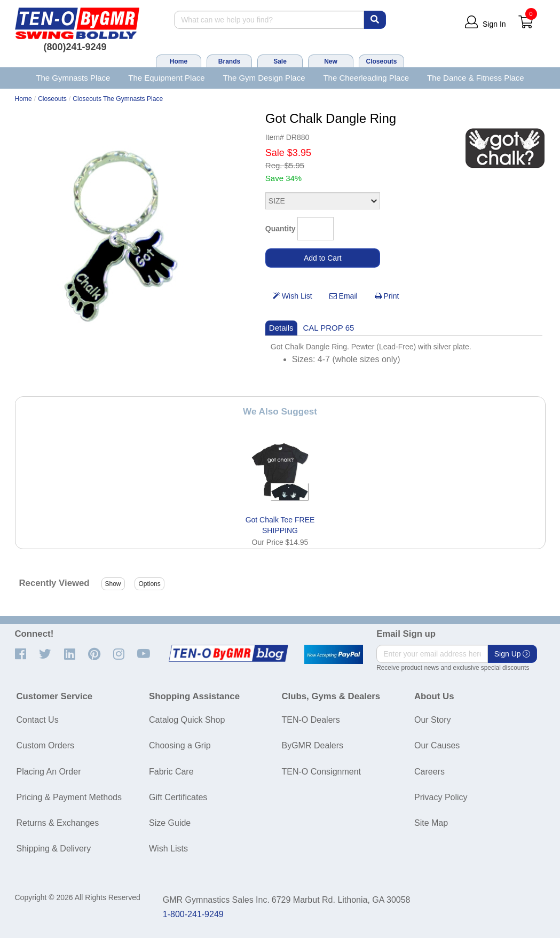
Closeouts (381, 61)
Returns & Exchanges (58, 823)
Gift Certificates (178, 797)
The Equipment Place (166, 78)
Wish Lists (168, 849)
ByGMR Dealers (313, 745)
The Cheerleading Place (366, 78)
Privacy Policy (441, 797)
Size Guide (170, 823)
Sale (280, 61)
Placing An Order (49, 772)
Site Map (431, 823)
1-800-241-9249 (193, 914)
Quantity (281, 229)
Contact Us (38, 720)
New (331, 61)
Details (281, 328)
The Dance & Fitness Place (476, 78)
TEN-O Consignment (322, 772)
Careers (429, 772)
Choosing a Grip (180, 745)
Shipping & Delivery (54, 849)
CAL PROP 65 (329, 328)
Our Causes (437, 745)
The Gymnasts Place (73, 78)
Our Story (432, 720)
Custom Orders (45, 745)
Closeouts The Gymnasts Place (118, 99)
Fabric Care (171, 772)
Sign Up (512, 654)
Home (179, 61)
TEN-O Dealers (311, 720)
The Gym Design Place (264, 78)
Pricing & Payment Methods (69, 797)
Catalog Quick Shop (187, 720)
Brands (229, 61)
